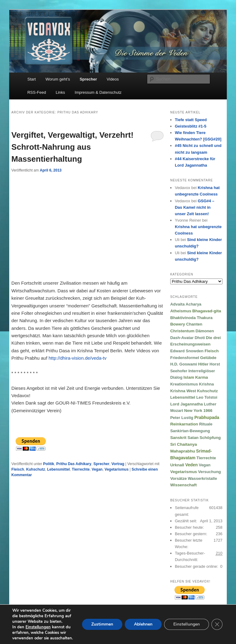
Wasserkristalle (202, 478)
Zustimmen (102, 624)
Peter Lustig (182, 418)
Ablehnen (143, 624)
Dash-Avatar (182, 338)
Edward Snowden (187, 351)
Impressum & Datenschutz (98, 92)
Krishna (206, 384)
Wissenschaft (183, 485)
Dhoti (200, 338)
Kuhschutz (35, 469)
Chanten (194, 324)
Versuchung (209, 472)
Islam (189, 377)
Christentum (182, 331)
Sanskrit (178, 438)
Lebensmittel (58, 469)
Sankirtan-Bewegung (190, 431)
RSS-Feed (37, 92)
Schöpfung (210, 438)
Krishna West (183, 391)
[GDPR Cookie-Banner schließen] (217, 624)
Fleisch (18, 469)
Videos (113, 79)
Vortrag (118, 464)
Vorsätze (179, 478)
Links (60, 92)
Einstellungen (187, 624)
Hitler (203, 364)
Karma (202, 377)
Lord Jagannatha (187, 404)
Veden (192, 465)
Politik (49, 464)
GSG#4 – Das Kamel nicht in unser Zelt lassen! (195, 207)
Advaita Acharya (186, 304)
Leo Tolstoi (207, 397)
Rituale (206, 424)
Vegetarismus (116, 469)
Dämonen (205, 331)
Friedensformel (185, 358)
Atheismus (181, 311)
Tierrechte (81, 469)
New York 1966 (198, 411)
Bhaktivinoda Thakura (191, 318)
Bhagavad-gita (207, 311)
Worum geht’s (58, 79)
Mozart (177, 411)
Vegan (97, 469)
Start (31, 79)
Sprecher (88, 79)
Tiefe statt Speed (191, 120)
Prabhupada (207, 417)
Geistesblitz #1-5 (191, 126)
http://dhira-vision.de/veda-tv (77, 358)
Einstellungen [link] (38, 627)
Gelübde (208, 358)
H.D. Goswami (184, 364)
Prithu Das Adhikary (74, 464)
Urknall (177, 465)
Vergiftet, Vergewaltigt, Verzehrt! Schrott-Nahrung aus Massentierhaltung (72, 147)
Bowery (178, 324)
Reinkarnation (184, 424)
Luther (210, 404)
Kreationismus (184, 384)
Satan (193, 438)
